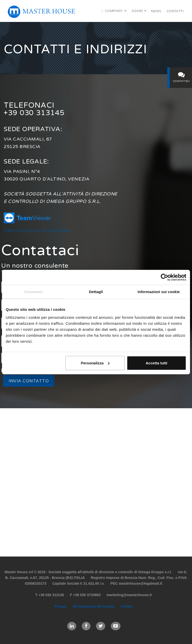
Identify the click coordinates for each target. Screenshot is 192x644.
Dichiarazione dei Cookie (94, 606)
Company (114, 11)
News (156, 11)
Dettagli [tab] (96, 292)
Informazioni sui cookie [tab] (159, 292)
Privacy (61, 606)
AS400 (139, 11)
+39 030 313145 (35, 113)
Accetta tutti (157, 363)
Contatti (175, 11)
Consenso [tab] (33, 292)
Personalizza (95, 363)
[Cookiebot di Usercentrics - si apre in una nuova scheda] (164, 277)
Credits (126, 606)
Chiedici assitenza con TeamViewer (37, 231)
